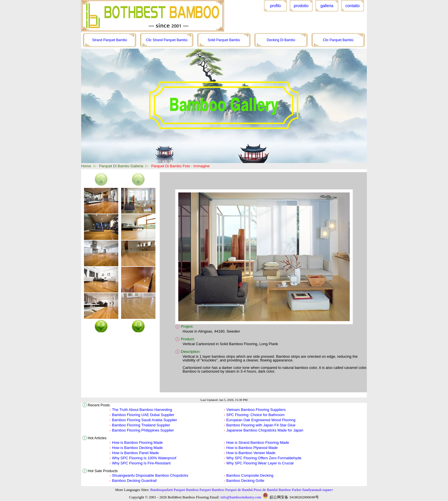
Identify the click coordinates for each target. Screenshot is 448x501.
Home (86, 166)
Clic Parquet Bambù (338, 40)
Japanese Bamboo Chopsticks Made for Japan (265, 430)
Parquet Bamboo (212, 490)
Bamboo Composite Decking (250, 475)
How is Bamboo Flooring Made (137, 443)
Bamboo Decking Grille (245, 481)
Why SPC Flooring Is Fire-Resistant (141, 463)
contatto (353, 6)
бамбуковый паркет (318, 490)
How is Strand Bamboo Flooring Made (258, 443)
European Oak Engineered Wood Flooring (261, 420)
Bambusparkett (162, 490)
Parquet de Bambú (239, 490)
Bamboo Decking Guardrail (134, 481)
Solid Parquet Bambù (224, 40)
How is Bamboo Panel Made (135, 453)
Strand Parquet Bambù (109, 40)
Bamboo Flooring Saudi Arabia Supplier (145, 420)
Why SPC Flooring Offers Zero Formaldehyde (264, 458)
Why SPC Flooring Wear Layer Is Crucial (260, 463)
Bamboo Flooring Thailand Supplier (141, 425)
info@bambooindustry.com (241, 497)
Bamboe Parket (290, 490)
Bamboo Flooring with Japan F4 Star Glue (261, 425)
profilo (275, 6)
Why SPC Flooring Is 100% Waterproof (144, 458)
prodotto (301, 6)
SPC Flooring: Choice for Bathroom (255, 415)
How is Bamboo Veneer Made (251, 453)
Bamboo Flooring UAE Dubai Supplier (143, 415)
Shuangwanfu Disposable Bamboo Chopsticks (150, 475)
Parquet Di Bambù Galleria (121, 166)
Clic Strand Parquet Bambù (167, 40)
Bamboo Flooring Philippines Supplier (143, 430)
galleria (327, 6)
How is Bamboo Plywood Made (252, 448)
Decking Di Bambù (281, 40)
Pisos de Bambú (266, 490)
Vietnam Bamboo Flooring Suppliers (256, 410)
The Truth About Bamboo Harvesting (142, 410)
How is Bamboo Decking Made (137, 448)
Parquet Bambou (186, 490)
